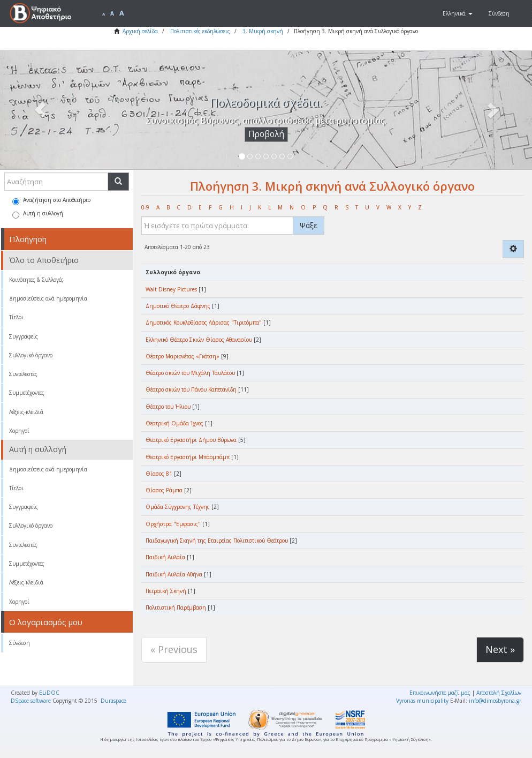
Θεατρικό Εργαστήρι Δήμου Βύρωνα (191, 440)
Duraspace (113, 701)
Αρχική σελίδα (140, 31)
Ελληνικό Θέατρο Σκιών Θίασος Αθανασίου (199, 340)
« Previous (174, 649)
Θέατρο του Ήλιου (168, 407)
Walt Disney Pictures (171, 289)
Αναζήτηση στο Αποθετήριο (51, 201)
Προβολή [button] (266, 134)
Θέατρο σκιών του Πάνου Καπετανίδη (191, 389)
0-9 (145, 207)
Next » (500, 649)
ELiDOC (49, 693)
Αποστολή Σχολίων (499, 693)
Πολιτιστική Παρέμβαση (176, 607)
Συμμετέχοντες (27, 393)
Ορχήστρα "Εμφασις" (173, 524)
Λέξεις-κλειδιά (26, 412)
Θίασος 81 (159, 474)
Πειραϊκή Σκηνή (166, 591)
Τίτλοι (16, 317)
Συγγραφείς (24, 336)
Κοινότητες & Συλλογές (36, 280)
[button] (458, 13)
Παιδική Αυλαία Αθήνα (174, 574)
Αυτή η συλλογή (38, 214)
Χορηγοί (19, 431)
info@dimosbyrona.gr (495, 701)
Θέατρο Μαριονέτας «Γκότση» (183, 356)
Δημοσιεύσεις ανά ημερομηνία (48, 298)
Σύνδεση (20, 643)
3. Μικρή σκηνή (263, 31)
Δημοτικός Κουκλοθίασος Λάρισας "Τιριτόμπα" (204, 322)
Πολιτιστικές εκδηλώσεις (200, 31)
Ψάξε (309, 225)
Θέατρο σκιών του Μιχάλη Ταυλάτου (190, 373)
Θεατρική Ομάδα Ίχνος (174, 423)
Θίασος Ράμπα (164, 490)
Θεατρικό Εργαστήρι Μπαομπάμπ (188, 457)
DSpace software (31, 701)
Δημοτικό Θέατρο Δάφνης (178, 306)
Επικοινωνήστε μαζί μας (440, 693)
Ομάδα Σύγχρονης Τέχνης (178, 507)
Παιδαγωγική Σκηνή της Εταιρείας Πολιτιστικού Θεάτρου (217, 541)
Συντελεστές (23, 374)
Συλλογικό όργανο (31, 355)
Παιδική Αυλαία (165, 557)
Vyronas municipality (422, 701)
